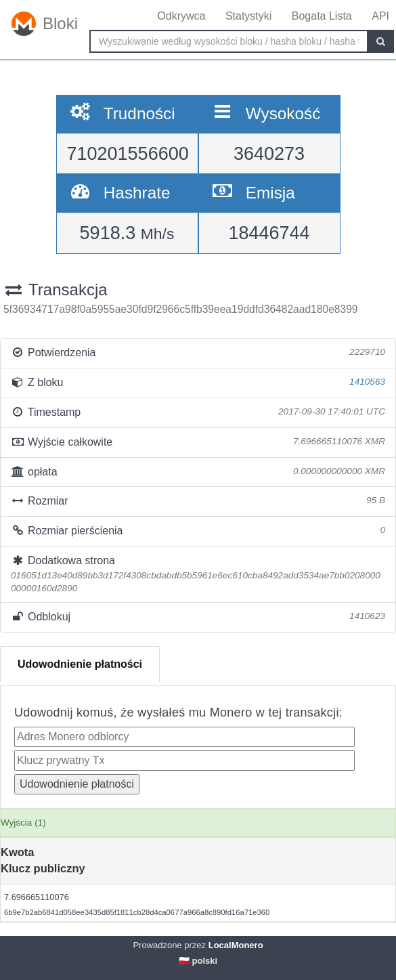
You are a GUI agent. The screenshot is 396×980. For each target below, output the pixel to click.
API (380, 16)
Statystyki (248, 16)
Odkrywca (181, 16)
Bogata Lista (322, 16)
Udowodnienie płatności (80, 664)
